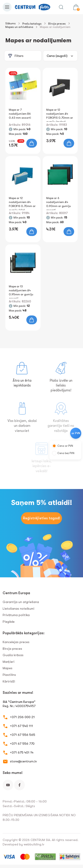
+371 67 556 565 (23, 735)
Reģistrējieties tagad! (42, 518)
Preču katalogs (32, 24)
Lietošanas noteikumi (18, 609)
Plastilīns (9, 675)
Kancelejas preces (16, 642)
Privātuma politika (16, 615)
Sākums (11, 23)
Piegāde (9, 622)
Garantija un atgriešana (21, 602)
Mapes (8, 668)
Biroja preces (57, 24)
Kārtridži (9, 681)
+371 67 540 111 (21, 726)
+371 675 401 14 (22, 752)
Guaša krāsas (13, 655)
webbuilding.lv (34, 844)
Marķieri (9, 662)
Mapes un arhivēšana (19, 27)
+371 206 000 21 (22, 717)
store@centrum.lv (23, 761)
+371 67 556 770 (22, 744)
